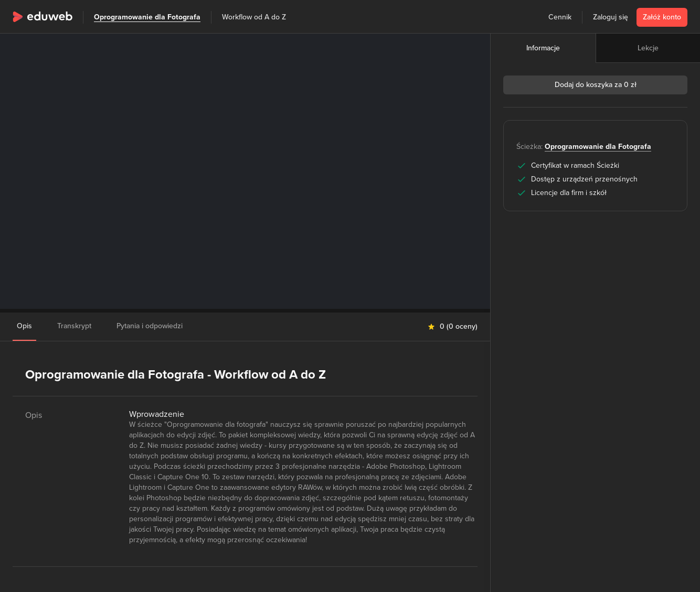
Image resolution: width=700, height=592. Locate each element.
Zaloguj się (611, 17)
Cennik (560, 17)
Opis (24, 326)
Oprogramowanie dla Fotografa (147, 17)
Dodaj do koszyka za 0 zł (596, 85)
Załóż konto (662, 17)
